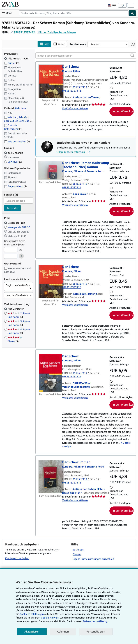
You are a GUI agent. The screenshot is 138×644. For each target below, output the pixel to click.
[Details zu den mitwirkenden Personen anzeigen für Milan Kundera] (72, 271)
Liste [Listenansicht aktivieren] (44, 44)
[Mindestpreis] (11, 250)
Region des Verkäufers (18, 285)
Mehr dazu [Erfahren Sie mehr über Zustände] (20, 108)
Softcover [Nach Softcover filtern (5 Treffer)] (13, 162)
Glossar (77, 554)
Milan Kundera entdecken (74, 152)
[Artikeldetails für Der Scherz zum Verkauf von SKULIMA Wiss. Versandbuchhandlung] (50, 373)
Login (122, 5)
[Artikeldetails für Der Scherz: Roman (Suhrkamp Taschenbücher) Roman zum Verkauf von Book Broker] (50, 170)
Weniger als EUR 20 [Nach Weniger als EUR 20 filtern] (17, 227)
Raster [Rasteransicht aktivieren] (59, 44)
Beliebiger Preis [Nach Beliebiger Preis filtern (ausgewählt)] (15, 223)
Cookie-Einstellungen (32, 614)
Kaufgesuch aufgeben (17, 558)
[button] (132, 56)
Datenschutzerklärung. (96, 621)
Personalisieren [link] (96, 631)
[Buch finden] (132, 13)
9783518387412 (24, 32)
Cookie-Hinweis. (50, 618)
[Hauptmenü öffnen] (8, 13)
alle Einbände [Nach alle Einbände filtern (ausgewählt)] (14, 153)
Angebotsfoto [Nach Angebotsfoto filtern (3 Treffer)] (15, 186)
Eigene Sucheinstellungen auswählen (93, 559)
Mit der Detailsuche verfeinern (57, 32)
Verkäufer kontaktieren (75, 108)
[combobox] (74, 13)
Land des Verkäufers (17, 295)
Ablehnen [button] (63, 631)
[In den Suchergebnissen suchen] (86, 56)
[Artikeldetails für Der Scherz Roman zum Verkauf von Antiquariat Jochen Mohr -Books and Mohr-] (50, 477)
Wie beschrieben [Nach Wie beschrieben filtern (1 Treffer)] (17, 142)
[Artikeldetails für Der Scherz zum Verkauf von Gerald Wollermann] (50, 282)
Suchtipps (78, 549)
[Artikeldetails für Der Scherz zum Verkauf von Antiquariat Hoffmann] (50, 81)
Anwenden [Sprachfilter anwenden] (12, 208)
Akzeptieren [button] (32, 631)
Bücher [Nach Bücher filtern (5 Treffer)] (12, 63)
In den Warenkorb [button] (123, 111)
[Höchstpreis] (11, 256)
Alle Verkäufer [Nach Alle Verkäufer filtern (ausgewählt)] (16, 309)
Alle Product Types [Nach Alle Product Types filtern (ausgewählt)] (17, 58)
